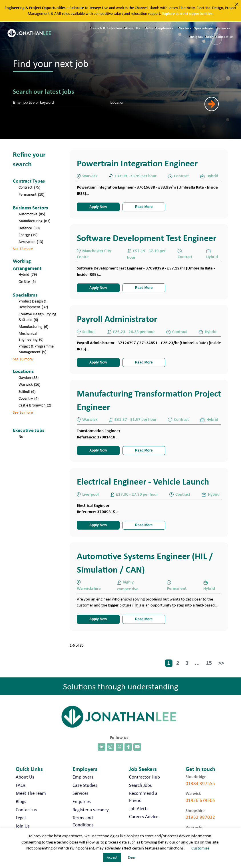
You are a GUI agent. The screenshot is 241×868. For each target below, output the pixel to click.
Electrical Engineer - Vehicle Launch (143, 481)
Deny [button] (132, 857)
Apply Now (98, 207)
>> (221, 663)
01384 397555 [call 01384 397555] (200, 783)
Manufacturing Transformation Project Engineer (149, 400)
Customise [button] (200, 848)
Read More (144, 207)
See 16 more (23, 412)
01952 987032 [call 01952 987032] (200, 817)
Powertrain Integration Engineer (137, 163)
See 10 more (23, 359)
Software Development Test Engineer (146, 238)
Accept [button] (112, 857)
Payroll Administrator (117, 319)
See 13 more (23, 249)
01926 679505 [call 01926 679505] (200, 800)
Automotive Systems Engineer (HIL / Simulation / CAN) (145, 562)
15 (209, 663)
